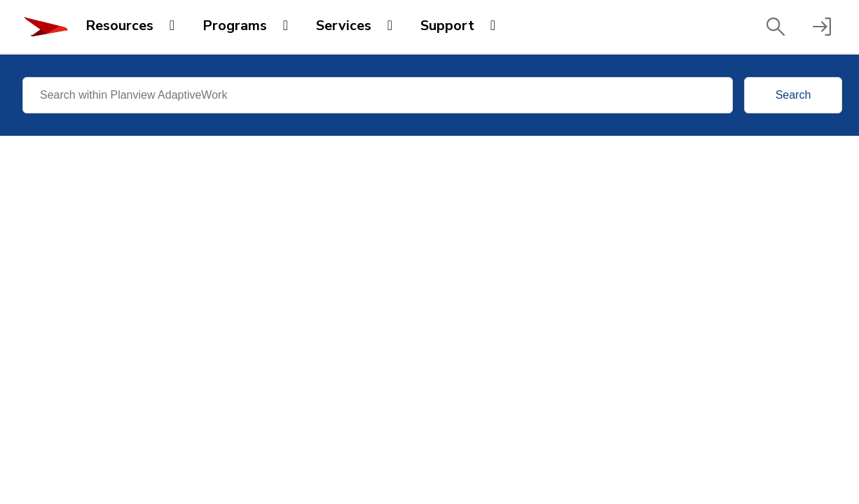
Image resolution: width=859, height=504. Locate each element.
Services (344, 26)
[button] (776, 27)
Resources (119, 26)
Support (447, 26)
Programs (235, 26)
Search (793, 95)
